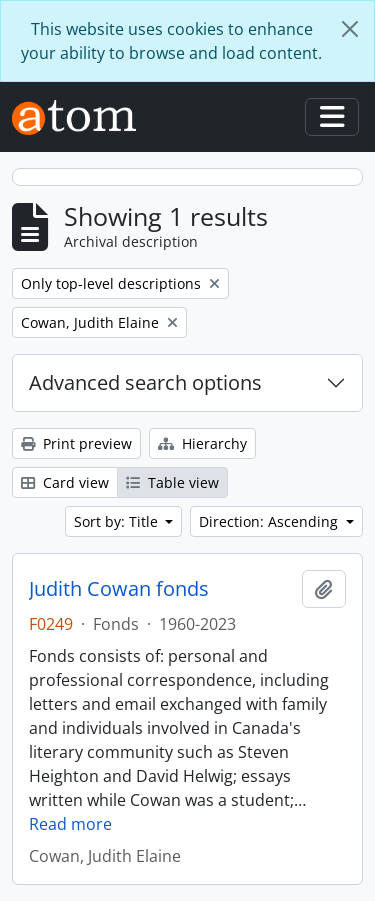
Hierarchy (202, 443)
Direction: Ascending (270, 521)
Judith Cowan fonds (119, 589)
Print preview (76, 443)
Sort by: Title (118, 521)
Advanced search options (145, 382)
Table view (172, 482)
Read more (70, 824)
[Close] (350, 29)
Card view (65, 482)
